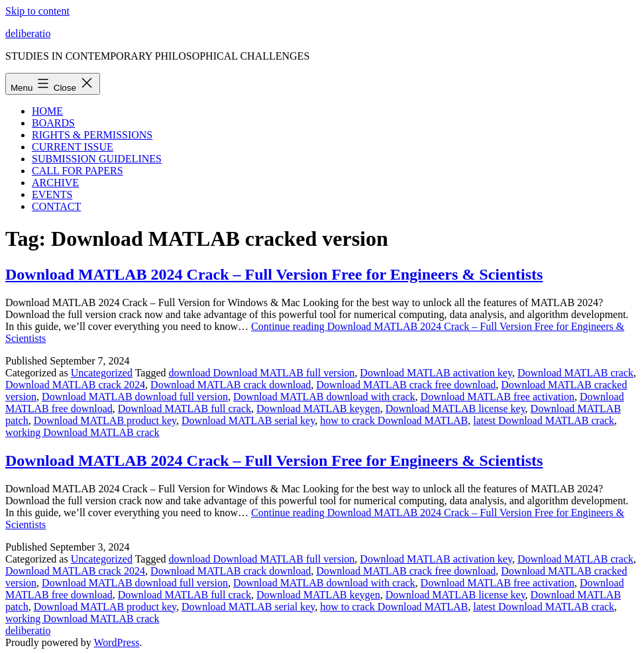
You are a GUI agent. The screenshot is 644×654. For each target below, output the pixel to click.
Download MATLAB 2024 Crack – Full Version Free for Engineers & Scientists (274, 274)
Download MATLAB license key (456, 409)
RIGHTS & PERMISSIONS (92, 135)
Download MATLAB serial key (248, 420)
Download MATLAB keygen (318, 409)
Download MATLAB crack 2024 (75, 385)
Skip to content (37, 11)
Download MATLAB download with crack (324, 397)
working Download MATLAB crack (82, 432)
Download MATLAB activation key (436, 373)
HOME (47, 111)
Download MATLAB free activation (498, 397)
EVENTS (52, 194)
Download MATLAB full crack (185, 409)
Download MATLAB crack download (231, 385)
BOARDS (53, 123)
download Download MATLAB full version (261, 373)
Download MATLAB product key (105, 420)
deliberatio (28, 33)
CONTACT (56, 206)
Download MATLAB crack (575, 373)
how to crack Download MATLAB (394, 420)
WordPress (116, 642)
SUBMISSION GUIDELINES (97, 159)
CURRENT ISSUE (73, 147)
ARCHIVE (55, 183)
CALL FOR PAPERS (78, 171)
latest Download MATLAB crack (544, 420)
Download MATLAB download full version (135, 397)
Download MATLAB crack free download (406, 385)
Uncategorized (102, 373)
